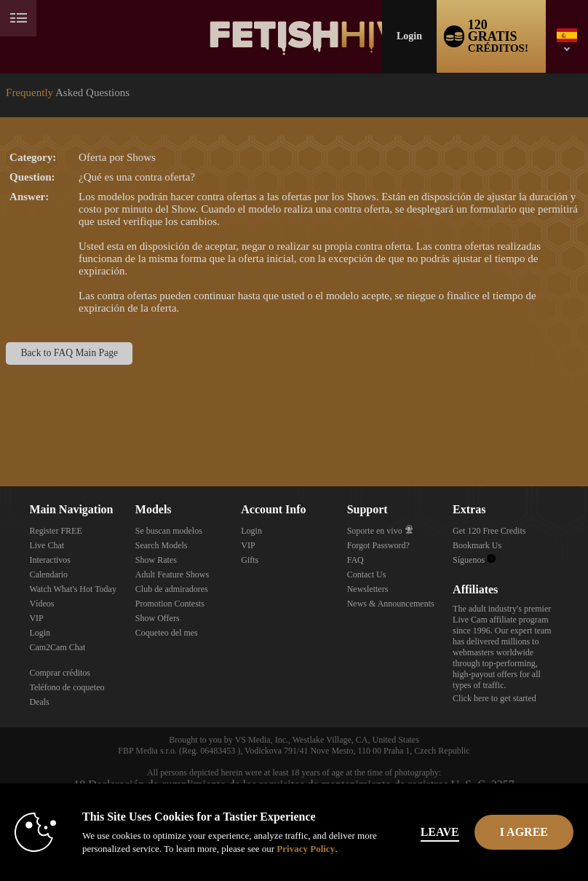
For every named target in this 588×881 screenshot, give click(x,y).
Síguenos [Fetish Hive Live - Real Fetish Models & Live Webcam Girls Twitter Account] (474, 560)
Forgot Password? (378, 545)
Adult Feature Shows (172, 574)
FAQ (355, 560)
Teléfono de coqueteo (67, 687)
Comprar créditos (60, 673)
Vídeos (41, 604)
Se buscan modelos (169, 531)
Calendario (48, 574)
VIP (36, 618)
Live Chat (47, 545)
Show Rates (156, 560)
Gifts (250, 560)
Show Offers (158, 618)
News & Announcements (391, 604)
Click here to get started (494, 698)
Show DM (0, 432)
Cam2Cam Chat (57, 647)
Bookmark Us (477, 545)
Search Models (162, 545)
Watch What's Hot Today (73, 589)
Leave (440, 832)
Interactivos (50, 560)
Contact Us (367, 574)
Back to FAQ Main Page (70, 353)
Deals (39, 702)
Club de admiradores (172, 589)
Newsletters (368, 589)
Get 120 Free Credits (489, 531)
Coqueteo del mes (167, 633)
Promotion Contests (170, 604)
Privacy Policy (306, 849)
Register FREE (55, 531)
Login (409, 36)
